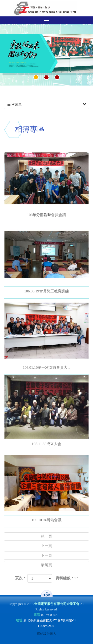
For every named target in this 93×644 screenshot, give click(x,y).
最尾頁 (46, 565)
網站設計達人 (47, 634)
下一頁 (46, 555)
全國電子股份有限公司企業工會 (46, 8)
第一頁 (46, 536)
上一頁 (46, 546)
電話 (37, 615)
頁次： (21, 578)
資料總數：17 (67, 578)
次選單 (46, 105)
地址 (19, 620)
